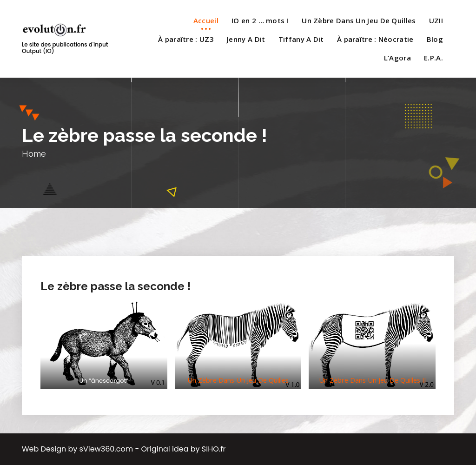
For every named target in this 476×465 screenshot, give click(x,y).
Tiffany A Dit (301, 39)
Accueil (206, 20)
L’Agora (397, 58)
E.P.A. (433, 58)
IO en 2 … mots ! (260, 20)
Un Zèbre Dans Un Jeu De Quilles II (372, 380)
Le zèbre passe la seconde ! (116, 286)
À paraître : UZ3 (186, 39)
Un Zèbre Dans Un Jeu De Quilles (359, 20)
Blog (435, 39)
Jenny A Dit (246, 39)
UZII (436, 20)
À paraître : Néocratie (375, 39)
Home (34, 154)
